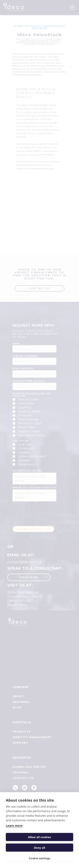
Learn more (14, 826)
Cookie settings (39, 858)
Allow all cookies (40, 837)
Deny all (39, 848)
